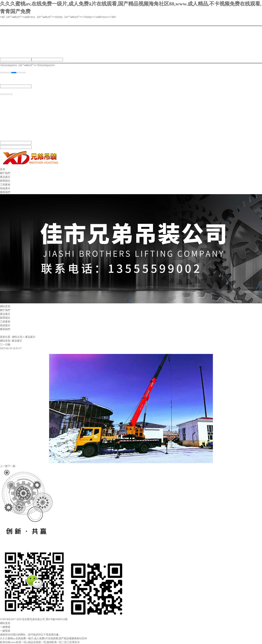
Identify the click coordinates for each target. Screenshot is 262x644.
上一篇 (4, 466)
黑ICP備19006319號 (57, 619)
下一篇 (11, 466)
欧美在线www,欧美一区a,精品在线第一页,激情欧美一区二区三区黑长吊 (40, 642)
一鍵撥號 (5, 627)
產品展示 (30, 337)
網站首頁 (5, 623)
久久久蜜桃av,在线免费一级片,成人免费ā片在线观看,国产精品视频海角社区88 (43, 638)
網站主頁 (17, 337)
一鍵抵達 (5, 631)
